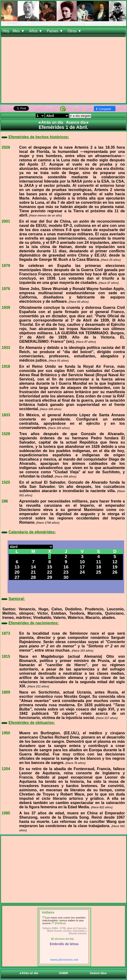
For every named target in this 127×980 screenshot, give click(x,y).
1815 (6, 656)
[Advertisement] (63, 70)
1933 (6, 348)
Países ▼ (56, 31)
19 (115, 567)
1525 (6, 482)
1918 (6, 366)
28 (33, 577)
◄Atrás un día (51, 122)
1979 (6, 266)
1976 (6, 289)
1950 (6, 733)
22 (50, 572)
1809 (6, 692)
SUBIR (63, 973)
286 (5, 501)
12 (115, 562)
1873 (6, 633)
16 (66, 567)
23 (66, 572)
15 (50, 567)
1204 (6, 769)
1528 (6, 434)
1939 (6, 308)
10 (82, 562)
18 (99, 567)
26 (115, 572)
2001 (6, 221)
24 (82, 572)
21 (33, 572)
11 (99, 562)
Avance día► (78, 122)
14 (33, 567)
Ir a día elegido (80, 116)
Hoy (6, 31)
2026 (6, 147)
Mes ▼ (19, 31)
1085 (6, 813)
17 (82, 567)
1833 (6, 415)
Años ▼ (36, 31)
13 (17, 567)
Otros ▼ (75, 31)
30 (66, 577)
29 (50, 577)
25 (99, 572)
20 (17, 572)
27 (17, 577)
